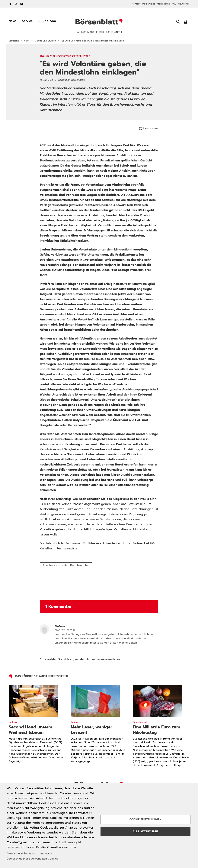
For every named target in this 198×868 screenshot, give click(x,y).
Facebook (11, 4)
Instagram (16, 4)
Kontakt (136, 4)
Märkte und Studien (45, 41)
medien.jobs (149, 4)
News (27, 41)
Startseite (14, 41)
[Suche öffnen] (178, 22)
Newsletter (184, 4)
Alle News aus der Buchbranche (66, 565)
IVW (174, 4)
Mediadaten (163, 4)
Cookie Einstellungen (145, 819)
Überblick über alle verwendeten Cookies (32, 859)
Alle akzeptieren (145, 832)
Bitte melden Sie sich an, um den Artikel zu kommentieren (80, 659)
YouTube (22, 4)
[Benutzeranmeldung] (186, 22)
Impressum (47, 854)
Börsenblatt (99, 22)
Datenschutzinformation (21, 854)
